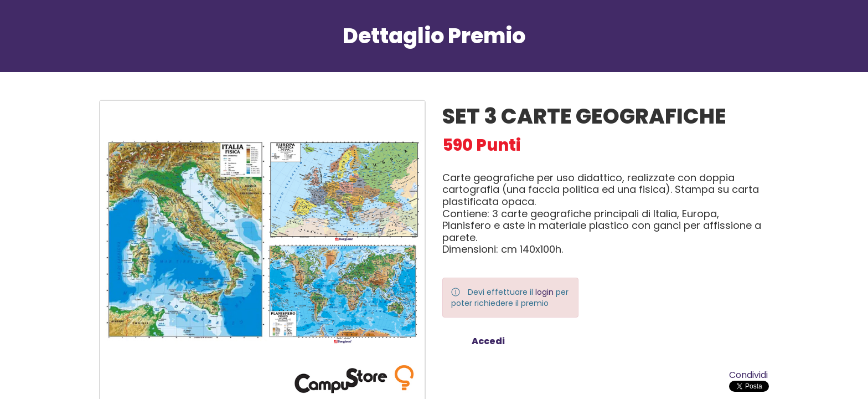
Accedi (488, 341)
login (544, 292)
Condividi (748, 375)
